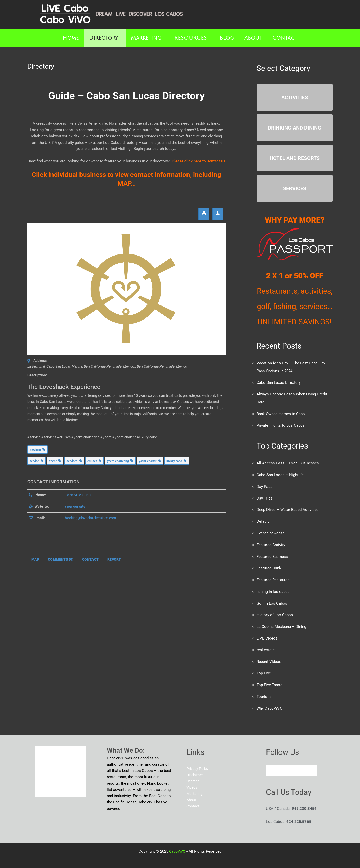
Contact (285, 38)
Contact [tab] (90, 559)
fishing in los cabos (273, 588)
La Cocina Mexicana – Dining (281, 622)
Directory (104, 38)
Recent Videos (269, 657)
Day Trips (264, 496)
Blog (227, 38)
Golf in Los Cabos (272, 599)
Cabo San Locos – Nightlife (280, 473)
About (253, 38)
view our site (75, 506)
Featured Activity (271, 542)
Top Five (264, 668)
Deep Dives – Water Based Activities (288, 507)
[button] (105, 38)
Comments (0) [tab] (61, 559)
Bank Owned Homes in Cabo (281, 413)
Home (71, 38)
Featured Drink (269, 565)
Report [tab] (114, 559)
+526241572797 (78, 495)
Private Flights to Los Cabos (281, 424)
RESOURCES (191, 38)
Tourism (264, 691)
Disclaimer (196, 769)
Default (263, 519)
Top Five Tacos (269, 680)
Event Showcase (271, 530)
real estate (266, 645)
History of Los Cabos (275, 611)
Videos (192, 782)
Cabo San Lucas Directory (279, 382)
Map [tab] (35, 559)
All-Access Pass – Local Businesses (288, 462)
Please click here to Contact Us (199, 161)
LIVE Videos (267, 634)
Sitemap (194, 775)
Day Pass (264, 484)
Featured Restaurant (274, 576)
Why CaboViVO (269, 703)
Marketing (146, 38)
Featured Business (272, 553)
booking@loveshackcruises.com (90, 518)
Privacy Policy (198, 763)
